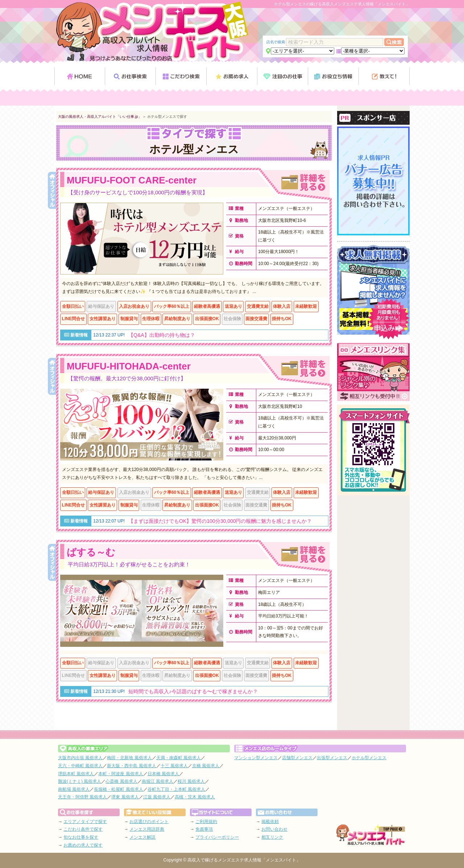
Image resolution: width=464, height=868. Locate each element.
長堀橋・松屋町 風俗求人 (118, 789)
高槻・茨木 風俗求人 (195, 797)
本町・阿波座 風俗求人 (121, 774)
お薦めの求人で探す (83, 845)
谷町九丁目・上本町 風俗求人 (176, 789)
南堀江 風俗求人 (158, 781)
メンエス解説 (142, 837)
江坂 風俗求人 (157, 797)
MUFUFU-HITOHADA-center (129, 366)
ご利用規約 (206, 822)
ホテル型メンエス (369, 758)
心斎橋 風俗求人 (121, 781)
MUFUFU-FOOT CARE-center (132, 180)
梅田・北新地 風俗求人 (129, 758)
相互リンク (272, 837)
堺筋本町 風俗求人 (76, 774)
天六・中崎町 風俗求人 (80, 766)
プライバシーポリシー (217, 837)
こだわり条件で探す (83, 829)
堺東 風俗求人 (125, 797)
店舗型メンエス (297, 758)
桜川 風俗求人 (191, 781)
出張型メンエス (332, 758)
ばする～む (91, 552)
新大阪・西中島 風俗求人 (131, 766)
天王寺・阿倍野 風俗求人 (82, 797)
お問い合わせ (274, 829)
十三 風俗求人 (174, 766)
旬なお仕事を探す (81, 837)
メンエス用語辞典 (147, 829)
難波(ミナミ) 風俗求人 (80, 781)
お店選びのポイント (149, 822)
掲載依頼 (270, 822)
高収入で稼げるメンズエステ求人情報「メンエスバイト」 (244, 860)
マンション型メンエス (256, 758)
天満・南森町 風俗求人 (179, 758)
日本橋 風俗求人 (163, 774)
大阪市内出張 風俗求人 (80, 758)
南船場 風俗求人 (74, 789)
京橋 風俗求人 (206, 766)
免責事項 (204, 829)
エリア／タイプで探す (85, 822)
